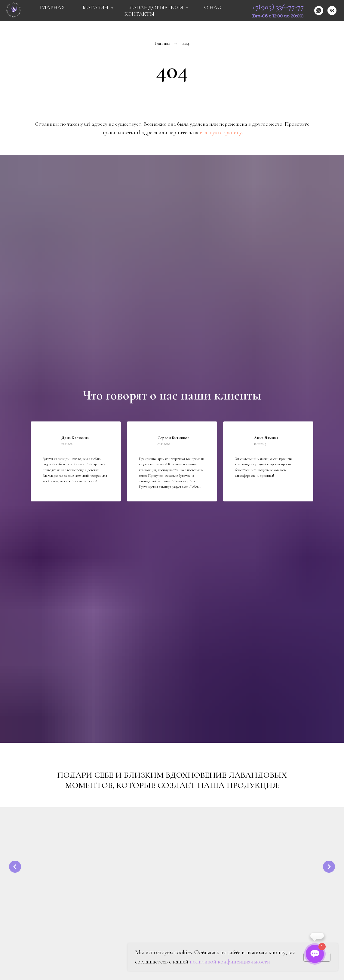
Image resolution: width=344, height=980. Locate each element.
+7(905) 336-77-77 (278, 7)
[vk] (332, 11)
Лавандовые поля (157, 7)
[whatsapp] (319, 11)
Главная (52, 7)
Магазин (96, 7)
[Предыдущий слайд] (15, 866)
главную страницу (221, 132)
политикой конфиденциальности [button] (230, 962)
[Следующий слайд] (329, 866)
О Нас (213, 7)
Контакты (139, 14)
